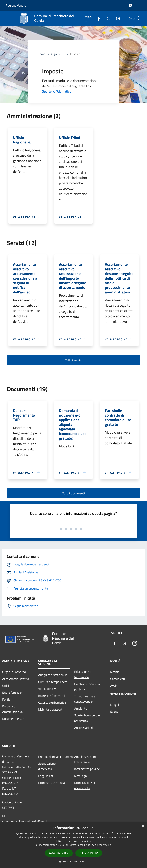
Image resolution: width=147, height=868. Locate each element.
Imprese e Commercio (52, 696)
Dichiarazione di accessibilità (85, 785)
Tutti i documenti (74, 493)
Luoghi (115, 705)
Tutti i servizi (74, 360)
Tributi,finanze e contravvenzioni (85, 699)
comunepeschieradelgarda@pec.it (25, 821)
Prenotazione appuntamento (54, 757)
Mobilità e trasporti (51, 709)
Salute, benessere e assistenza (87, 718)
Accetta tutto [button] (59, 853)
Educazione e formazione (83, 674)
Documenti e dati (13, 719)
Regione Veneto (16, 5)
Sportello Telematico (57, 91)
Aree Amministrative (16, 679)
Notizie (115, 672)
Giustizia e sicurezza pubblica (87, 687)
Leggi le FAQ (46, 776)
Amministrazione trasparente (85, 759)
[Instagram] (116, 18)
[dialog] (73, 845)
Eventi (114, 712)
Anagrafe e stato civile (53, 675)
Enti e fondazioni (13, 693)
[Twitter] (107, 18)
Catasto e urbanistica (52, 702)
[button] (73, 861)
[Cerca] (139, 18)
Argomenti (58, 54)
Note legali (81, 776)
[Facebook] (97, 18)
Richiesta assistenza (51, 783)
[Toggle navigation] (8, 18)
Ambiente (81, 708)
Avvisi (114, 686)
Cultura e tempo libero (53, 682)
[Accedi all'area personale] (131, 6)
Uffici (6, 686)
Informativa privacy (87, 769)
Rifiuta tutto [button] (89, 853)
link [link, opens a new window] (110, 845)
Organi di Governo (14, 672)
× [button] (143, 826)
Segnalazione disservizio (47, 766)
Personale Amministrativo (12, 709)
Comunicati (118, 679)
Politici (7, 699)
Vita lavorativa (48, 689)
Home (41, 54)
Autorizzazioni (84, 728)
